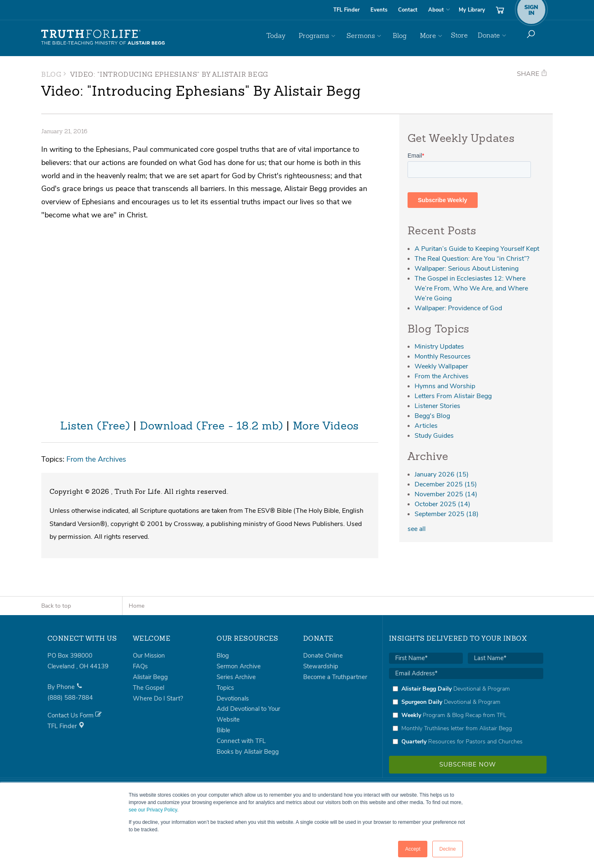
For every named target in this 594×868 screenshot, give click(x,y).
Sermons (369, 35)
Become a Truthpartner (335, 677)
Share (532, 74)
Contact (408, 10)
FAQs (140, 666)
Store (459, 35)
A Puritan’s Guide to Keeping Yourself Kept (477, 249)
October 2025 (442, 504)
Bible (223, 730)
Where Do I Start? (158, 698)
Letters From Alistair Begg (453, 396)
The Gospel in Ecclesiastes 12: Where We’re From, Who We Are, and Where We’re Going (471, 288)
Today (290, 35)
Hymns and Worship (445, 386)
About (436, 10)
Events (379, 10)
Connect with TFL (241, 741)
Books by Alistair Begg (248, 752)
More (429, 35)
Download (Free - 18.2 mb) (212, 427)
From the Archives (96, 459)
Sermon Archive (239, 666)
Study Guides (434, 436)
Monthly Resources (443, 356)
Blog (404, 35)
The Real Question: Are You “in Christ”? (472, 259)
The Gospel (148, 688)
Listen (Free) (95, 427)
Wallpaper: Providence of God (458, 308)
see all (417, 529)
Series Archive (236, 677)
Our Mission (149, 656)
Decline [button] (448, 849)
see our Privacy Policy (153, 810)
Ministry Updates (439, 347)
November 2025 (446, 494)
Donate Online (323, 656)
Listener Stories (437, 406)
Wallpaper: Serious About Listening (467, 269)
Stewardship (321, 666)
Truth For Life (103, 38)
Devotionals (233, 698)
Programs (325, 35)
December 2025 (446, 484)
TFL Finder (346, 10)
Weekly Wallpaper (441, 366)
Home (137, 606)
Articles (426, 426)
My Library (472, 10)
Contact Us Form (74, 715)
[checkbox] (466, 715)
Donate (489, 35)
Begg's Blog (432, 416)
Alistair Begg (150, 677)
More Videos (326, 427)
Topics (225, 688)
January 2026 (442, 474)
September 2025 (447, 514)
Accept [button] (413, 849)
